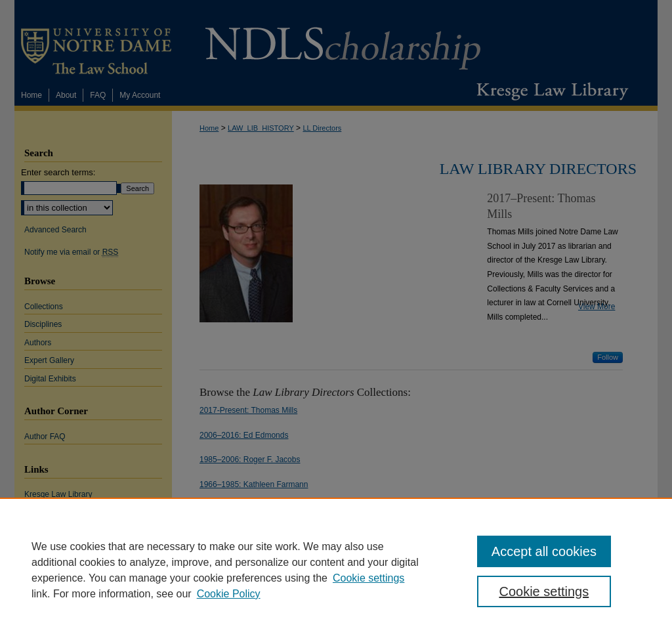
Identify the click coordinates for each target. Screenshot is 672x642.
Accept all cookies (544, 551)
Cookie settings (368, 578)
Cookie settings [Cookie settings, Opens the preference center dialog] (544, 591)
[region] (336, 570)
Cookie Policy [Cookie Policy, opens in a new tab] (229, 594)
